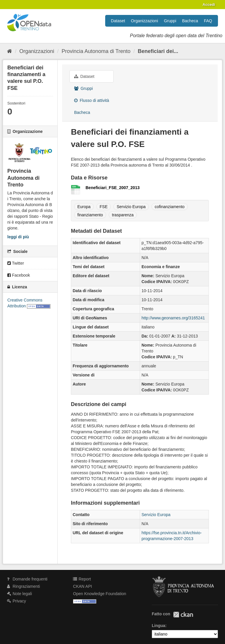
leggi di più (18, 237)
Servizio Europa (131, 207)
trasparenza (123, 215)
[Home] (10, 51)
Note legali (19, 594)
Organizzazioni (145, 21)
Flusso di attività (92, 100)
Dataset (118, 21)
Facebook (19, 275)
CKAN (183, 615)
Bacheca (190, 21)
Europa (84, 207)
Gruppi (170, 21)
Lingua (158, 626)
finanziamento (90, 215)
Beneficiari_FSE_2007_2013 (112, 188)
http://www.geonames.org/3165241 (173, 318)
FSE (104, 207)
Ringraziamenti (23, 586)
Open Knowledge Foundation (99, 594)
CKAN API (82, 586)
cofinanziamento (170, 207)
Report (82, 579)
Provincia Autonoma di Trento (96, 51)
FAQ (208, 21)
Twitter (16, 263)
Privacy (17, 601)
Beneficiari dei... (158, 51)
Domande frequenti (27, 579)
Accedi (209, 5)
